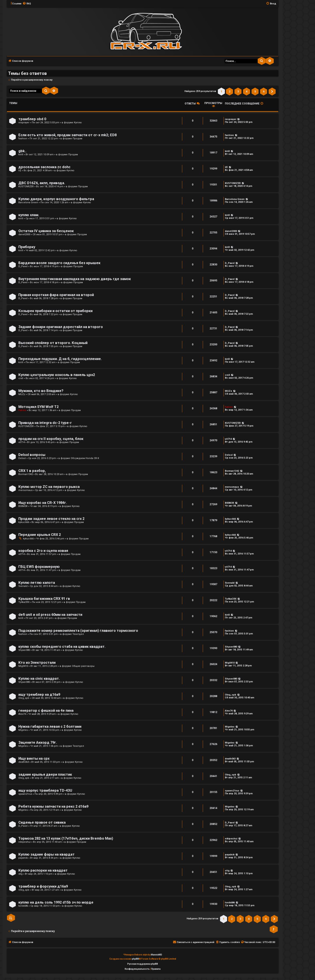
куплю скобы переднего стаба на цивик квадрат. (62, 647)
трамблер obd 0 (32, 119)
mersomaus (25, 490)
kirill (21, 155)
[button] (272, 92)
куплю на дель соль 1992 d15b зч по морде (56, 902)
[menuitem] (27, 4)
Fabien (22, 410)
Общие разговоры (83, 666)
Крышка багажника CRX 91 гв (44, 599)
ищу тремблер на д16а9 (39, 695)
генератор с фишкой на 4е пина (46, 711)
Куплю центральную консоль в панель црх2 (57, 375)
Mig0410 (23, 666)
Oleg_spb (24, 698)
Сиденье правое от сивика (42, 822)
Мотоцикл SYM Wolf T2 (38, 407)
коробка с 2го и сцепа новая (43, 551)
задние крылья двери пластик (45, 774)
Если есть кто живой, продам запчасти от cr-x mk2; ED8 (67, 135)
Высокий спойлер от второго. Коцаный (53, 343)
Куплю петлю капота (37, 583)
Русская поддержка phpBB (143, 964)
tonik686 (23, 906)
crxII (21, 378)
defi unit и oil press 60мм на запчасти (50, 615)
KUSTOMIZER (26, 186)
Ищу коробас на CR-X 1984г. (43, 503)
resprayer (24, 123)
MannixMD (157, 955)
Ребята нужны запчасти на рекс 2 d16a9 (53, 806)
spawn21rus (25, 794)
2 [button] (230, 91)
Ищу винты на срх (34, 758)
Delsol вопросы (32, 455)
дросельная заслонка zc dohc (44, 167)
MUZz (22, 394)
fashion (23, 139)
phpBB (135, 959)
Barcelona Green (28, 202)
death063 (24, 762)
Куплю (78, 123)
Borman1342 (26, 474)
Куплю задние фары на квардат (46, 854)
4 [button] (247, 91)
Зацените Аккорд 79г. (38, 743)
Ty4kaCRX (24, 602)
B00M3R (23, 506)
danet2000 (24, 234)
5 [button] (255, 91)
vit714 (22, 442)
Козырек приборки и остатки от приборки (55, 311)
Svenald (23, 586)
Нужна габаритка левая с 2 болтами (50, 727)
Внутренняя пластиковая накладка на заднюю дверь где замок (75, 279)
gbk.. (22, 151)
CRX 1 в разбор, (32, 471)
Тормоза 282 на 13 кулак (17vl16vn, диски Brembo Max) (66, 838)
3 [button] (238, 91)
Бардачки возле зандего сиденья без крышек (59, 263)
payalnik (23, 858)
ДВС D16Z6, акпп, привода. (42, 183)
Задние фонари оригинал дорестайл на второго (61, 327)
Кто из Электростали (37, 663)
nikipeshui (24, 842)
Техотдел (78, 634)
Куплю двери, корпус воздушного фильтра (56, 199)
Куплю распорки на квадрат (43, 870)
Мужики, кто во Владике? (41, 391)
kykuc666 (24, 522)
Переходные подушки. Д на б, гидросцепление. (60, 359)
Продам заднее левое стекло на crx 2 (51, 519)
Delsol (22, 458)
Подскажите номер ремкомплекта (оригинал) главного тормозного (78, 631)
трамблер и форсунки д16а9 (43, 886)
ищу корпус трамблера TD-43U (45, 790)
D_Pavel (23, 266)
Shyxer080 (24, 650)
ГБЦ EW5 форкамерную (39, 567)
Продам (77, 139)
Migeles (23, 730)
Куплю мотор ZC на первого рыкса (49, 487)
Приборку (27, 247)
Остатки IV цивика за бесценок (46, 231)
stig (20, 874)
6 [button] (264, 91)
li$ (20, 170)
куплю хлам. (29, 215)
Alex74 (22, 714)
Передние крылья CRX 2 (40, 535)
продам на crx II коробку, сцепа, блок (51, 439)
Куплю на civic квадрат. (39, 679)
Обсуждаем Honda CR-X (85, 458)
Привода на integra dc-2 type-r (45, 423)
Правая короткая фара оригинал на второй (56, 295)
